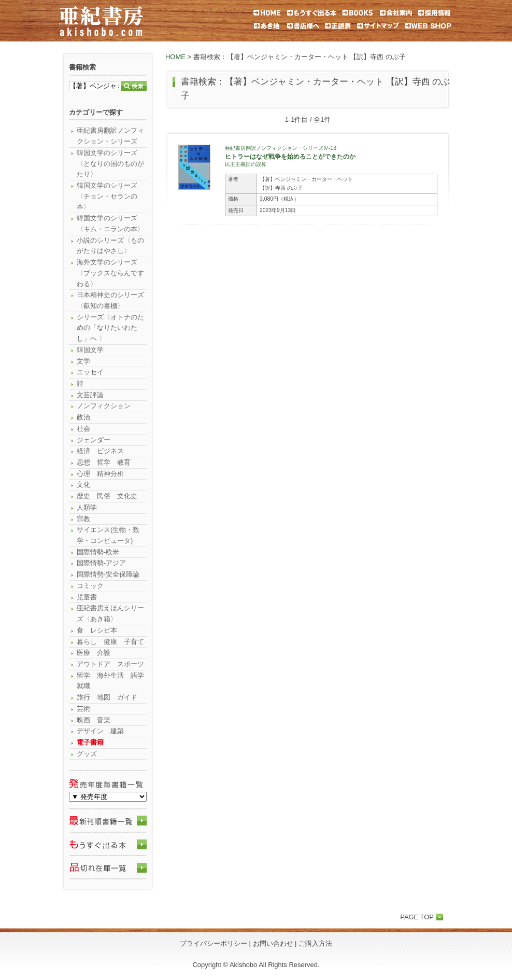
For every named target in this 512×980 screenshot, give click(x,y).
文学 (83, 361)
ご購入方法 (315, 943)
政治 (83, 417)
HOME (175, 57)
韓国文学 (90, 350)
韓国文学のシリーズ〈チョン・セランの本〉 (107, 196)
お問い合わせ (273, 943)
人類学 (87, 507)
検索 (134, 86)
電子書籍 (90, 742)
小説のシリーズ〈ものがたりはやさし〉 (110, 246)
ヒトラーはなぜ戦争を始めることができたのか (290, 156)
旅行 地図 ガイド (107, 697)
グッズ (87, 754)
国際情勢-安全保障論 (108, 574)
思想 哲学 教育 (104, 462)
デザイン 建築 (100, 731)
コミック (90, 586)
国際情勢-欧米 (98, 552)
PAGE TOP (417, 917)
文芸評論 (90, 395)
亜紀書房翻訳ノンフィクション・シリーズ (110, 136)
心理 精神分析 (100, 474)
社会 (83, 429)
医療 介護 (94, 653)
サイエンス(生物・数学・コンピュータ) (108, 535)
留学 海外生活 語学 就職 (112, 681)
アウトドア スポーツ (110, 664)
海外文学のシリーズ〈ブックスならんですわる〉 (110, 273)
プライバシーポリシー (214, 943)
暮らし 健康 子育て (110, 642)
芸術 (83, 709)
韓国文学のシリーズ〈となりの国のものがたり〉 (110, 163)
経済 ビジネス (100, 451)
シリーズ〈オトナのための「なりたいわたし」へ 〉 (110, 328)
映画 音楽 (94, 720)
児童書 (87, 597)
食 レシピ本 (97, 630)
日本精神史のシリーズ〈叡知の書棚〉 (110, 300)
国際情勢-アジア (101, 563)
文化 (83, 485)
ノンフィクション (104, 406)
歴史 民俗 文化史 (107, 496)
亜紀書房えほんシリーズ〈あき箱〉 (110, 613)
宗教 (83, 519)
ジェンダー (94, 440)
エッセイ (90, 372)
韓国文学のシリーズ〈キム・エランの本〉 (110, 223)
